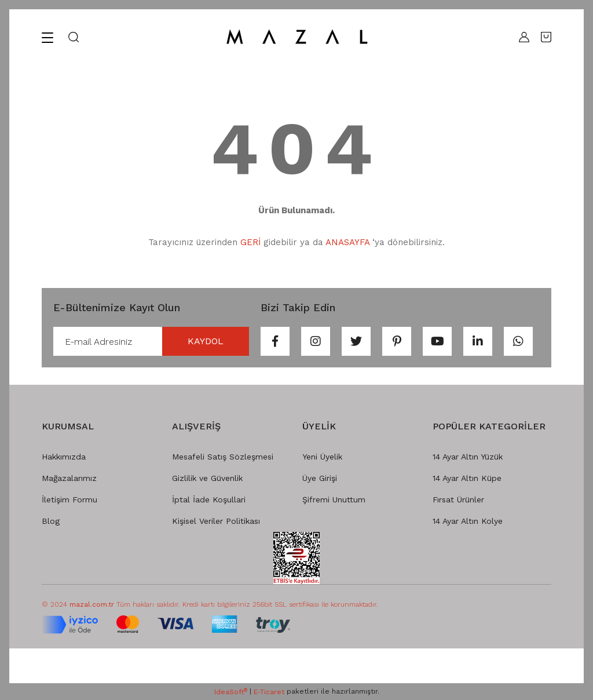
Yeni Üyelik (322, 457)
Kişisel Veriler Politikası (216, 521)
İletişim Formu (69, 500)
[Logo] (296, 37)
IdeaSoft (231, 692)
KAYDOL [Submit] (206, 341)
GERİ (250, 242)
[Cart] (546, 37)
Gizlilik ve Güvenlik (207, 478)
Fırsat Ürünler (458, 500)
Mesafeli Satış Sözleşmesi (223, 457)
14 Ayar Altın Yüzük (468, 457)
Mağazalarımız (69, 478)
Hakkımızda (64, 457)
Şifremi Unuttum (334, 500)
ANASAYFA (347, 242)
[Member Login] (521, 37)
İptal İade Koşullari (209, 500)
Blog (51, 521)
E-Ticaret (269, 692)
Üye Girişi (320, 478)
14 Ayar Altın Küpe (467, 478)
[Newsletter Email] (151, 341)
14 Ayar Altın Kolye (468, 521)
